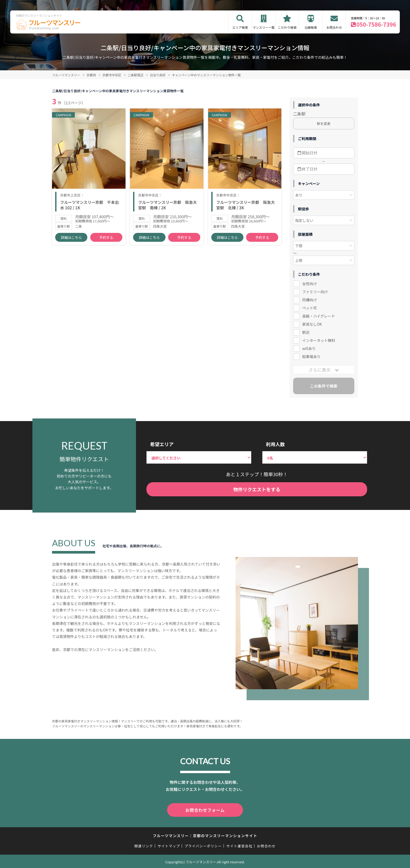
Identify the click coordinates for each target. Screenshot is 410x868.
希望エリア (162, 444)
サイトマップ (169, 845)
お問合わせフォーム (205, 809)
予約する (106, 241)
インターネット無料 (319, 340)
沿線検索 (311, 27)
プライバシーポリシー (203, 845)
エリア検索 (240, 27)
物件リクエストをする (257, 489)
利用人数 (275, 444)
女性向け (310, 284)
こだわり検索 (287, 27)
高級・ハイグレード (319, 316)
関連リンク (144, 845)
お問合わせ (334, 27)
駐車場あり (311, 357)
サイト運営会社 (239, 845)
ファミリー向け (315, 292)
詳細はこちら (71, 241)
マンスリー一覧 (264, 27)
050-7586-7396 (376, 24)
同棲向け (310, 300)
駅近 (306, 332)
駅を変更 (324, 123)
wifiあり (309, 348)
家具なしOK (312, 324)
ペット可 (310, 308)
